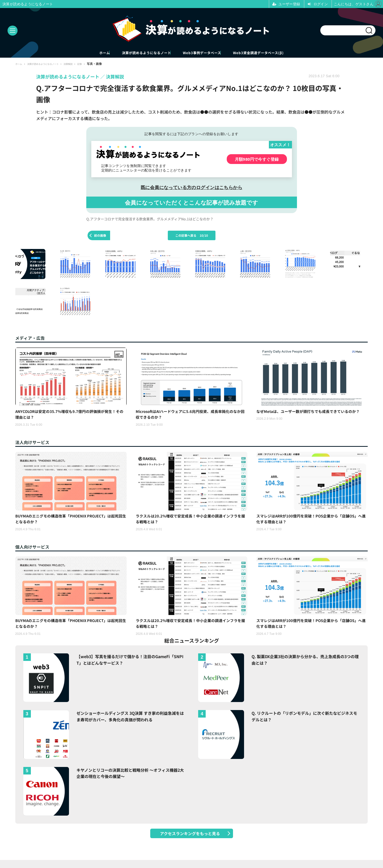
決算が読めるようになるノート (132, 53)
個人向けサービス (35, 551)
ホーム (71, 53)
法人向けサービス (35, 445)
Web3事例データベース (210, 53)
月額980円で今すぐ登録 (257, 160)
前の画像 (100, 236)
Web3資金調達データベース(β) (288, 53)
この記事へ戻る (192, 236)
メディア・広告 (33, 338)
